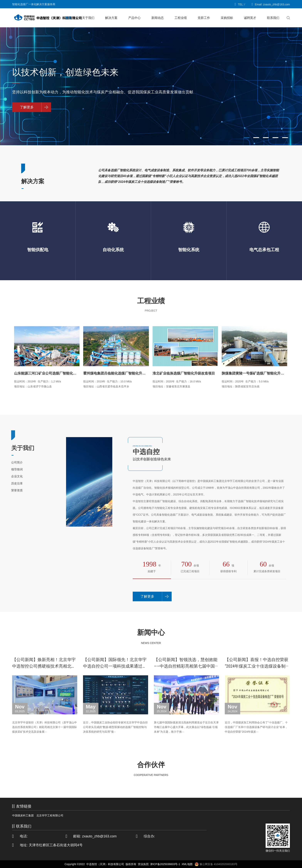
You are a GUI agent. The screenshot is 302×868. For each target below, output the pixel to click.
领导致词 (10, 469)
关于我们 (88, 18)
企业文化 (10, 476)
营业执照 (143, 864)
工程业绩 (181, 18)
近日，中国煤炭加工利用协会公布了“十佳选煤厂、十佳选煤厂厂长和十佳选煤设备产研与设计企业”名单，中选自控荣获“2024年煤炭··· (256, 735)
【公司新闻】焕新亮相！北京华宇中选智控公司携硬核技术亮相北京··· (44, 674)
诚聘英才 (250, 18)
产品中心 (134, 18)
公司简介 (10, 462)
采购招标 (227, 18)
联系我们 (273, 18)
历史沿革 (10, 483)
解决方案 (111, 18)
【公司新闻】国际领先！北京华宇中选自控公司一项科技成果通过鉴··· (115, 674)
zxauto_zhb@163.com (99, 836)
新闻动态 (158, 18)
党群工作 (204, 18)
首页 (68, 18)
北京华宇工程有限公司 (50, 815)
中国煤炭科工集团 (23, 815)
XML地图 (187, 864)
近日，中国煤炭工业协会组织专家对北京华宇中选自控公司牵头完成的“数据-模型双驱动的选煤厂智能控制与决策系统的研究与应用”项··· (115, 735)
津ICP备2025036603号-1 (165, 864)
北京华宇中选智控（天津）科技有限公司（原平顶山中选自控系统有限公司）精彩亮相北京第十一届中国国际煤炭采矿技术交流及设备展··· (44, 735)
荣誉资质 (10, 490)
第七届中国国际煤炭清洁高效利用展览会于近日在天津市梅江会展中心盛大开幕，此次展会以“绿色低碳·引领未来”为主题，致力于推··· (186, 735)
